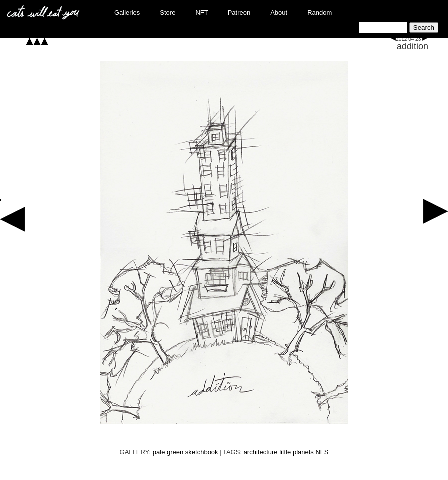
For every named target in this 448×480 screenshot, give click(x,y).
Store (168, 13)
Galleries (127, 13)
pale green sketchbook (185, 452)
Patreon (239, 13)
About (279, 13)
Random (319, 13)
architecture (261, 452)
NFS (322, 452)
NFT (201, 13)
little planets (296, 452)
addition (412, 46)
